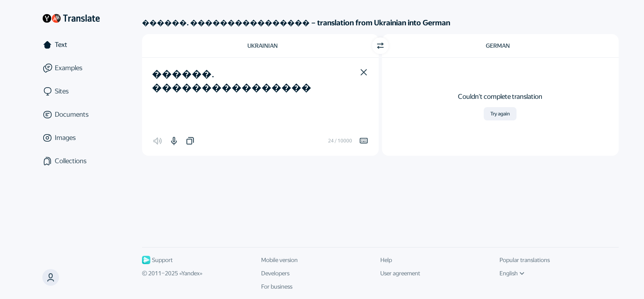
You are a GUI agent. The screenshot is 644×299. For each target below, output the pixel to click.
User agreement (400, 273)
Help (386, 260)
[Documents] (71, 115)
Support (157, 260)
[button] (364, 72)
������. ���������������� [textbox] (232, 81)
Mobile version (279, 260)
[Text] (71, 45)
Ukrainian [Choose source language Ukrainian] (263, 46)
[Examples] (71, 68)
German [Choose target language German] (498, 46)
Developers (275, 273)
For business (277, 287)
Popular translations (525, 260)
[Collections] (71, 161)
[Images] (71, 138)
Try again (500, 114)
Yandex (191, 273)
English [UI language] (512, 273)
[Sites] (71, 91)
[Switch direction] (380, 46)
